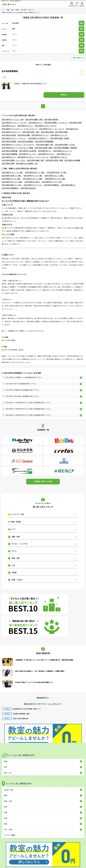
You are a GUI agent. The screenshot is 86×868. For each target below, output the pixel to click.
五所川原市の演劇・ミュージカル (13, 160)
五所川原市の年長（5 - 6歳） (12, 176)
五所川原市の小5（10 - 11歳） (55, 179)
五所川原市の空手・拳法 (31, 132)
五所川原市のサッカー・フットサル (14, 123)
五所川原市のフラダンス (59, 157)
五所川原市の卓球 (75, 123)
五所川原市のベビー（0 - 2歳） (13, 172)
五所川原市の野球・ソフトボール (56, 123)
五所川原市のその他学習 (28, 151)
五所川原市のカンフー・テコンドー (14, 138)
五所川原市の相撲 (24, 135)
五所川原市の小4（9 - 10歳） (33, 179)
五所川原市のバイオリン (46, 154)
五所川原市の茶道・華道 (54, 160)
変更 (82, 23)
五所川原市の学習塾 (9, 141)
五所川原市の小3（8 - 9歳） (11, 179)
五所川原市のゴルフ (9, 126)
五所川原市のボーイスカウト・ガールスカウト (18, 145)
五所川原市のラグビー (25, 126)
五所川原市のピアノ (45, 151)
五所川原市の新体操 (51, 119)
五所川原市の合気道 (9, 135)
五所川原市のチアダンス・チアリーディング (33, 157)
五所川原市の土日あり (32, 182)
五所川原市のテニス (35, 123)
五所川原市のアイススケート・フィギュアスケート (20, 129)
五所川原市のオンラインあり (52, 182)
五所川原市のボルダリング (11, 132)
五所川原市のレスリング (59, 135)
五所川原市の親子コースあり (12, 185)
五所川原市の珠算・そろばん (65, 145)
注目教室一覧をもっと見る (43, 481)
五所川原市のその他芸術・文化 (27, 163)
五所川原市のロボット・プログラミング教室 (17, 148)
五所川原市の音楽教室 (10, 154)
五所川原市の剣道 (61, 132)
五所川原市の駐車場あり (10, 188)
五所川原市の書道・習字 (45, 145)
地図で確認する (78, 58)
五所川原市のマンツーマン (33, 185)
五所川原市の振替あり (52, 185)
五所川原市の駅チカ (68, 185)
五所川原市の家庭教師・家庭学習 (65, 148)
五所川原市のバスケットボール (46, 126)
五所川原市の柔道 (47, 132)
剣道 (4, 77)
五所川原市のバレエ (64, 154)
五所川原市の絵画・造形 (35, 160)
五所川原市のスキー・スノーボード (52, 129)
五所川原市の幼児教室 (25, 141)
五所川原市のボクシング (40, 135)
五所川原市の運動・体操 (34, 119)
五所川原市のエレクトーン (63, 151)
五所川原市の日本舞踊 (72, 160)
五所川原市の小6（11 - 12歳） (12, 182)
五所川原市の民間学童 (10, 151)
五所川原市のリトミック (28, 154)
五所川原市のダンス (9, 157)
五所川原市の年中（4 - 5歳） (57, 172)
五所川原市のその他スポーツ (39, 138)
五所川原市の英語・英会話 (60, 138)
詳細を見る (64, 95)
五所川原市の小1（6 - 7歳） (33, 176)
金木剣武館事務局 (10, 71)
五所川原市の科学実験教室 (44, 141)
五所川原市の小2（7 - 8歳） (54, 176)
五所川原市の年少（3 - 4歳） (35, 172)
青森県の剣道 (6, 197)
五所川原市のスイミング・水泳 (13, 119)
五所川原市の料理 (8, 163)
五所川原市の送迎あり (28, 188)
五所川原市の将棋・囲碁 (43, 148)
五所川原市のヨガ (72, 129)
